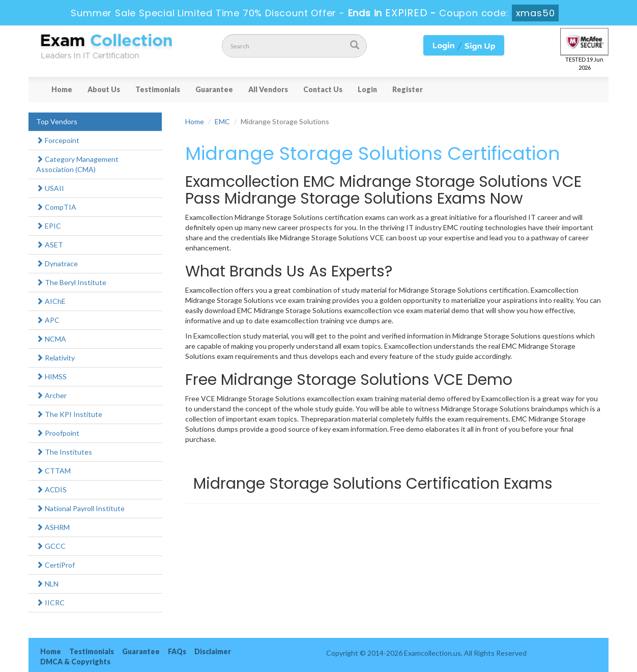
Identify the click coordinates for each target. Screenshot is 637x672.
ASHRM (53, 527)
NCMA (51, 339)
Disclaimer (213, 651)
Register (408, 89)
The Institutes (64, 452)
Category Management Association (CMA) (77, 164)
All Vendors (268, 89)
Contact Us (323, 89)
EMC (222, 121)
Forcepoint (58, 140)
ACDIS (51, 489)
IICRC (50, 603)
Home (62, 89)
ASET (50, 245)
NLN (47, 584)
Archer (51, 395)
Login (367, 89)
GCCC (51, 546)
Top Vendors (57, 121)
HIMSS (51, 376)
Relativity (55, 358)
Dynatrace (57, 263)
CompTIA (56, 207)
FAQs (177, 651)
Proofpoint (58, 433)
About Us (104, 89)
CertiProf (55, 565)
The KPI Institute (69, 414)
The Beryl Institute (71, 282)
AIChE (51, 301)
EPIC (49, 226)
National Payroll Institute (80, 508)
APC (48, 320)
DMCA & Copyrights (75, 662)
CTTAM (53, 471)
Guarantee (214, 89)
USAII (50, 188)
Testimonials (158, 89)
